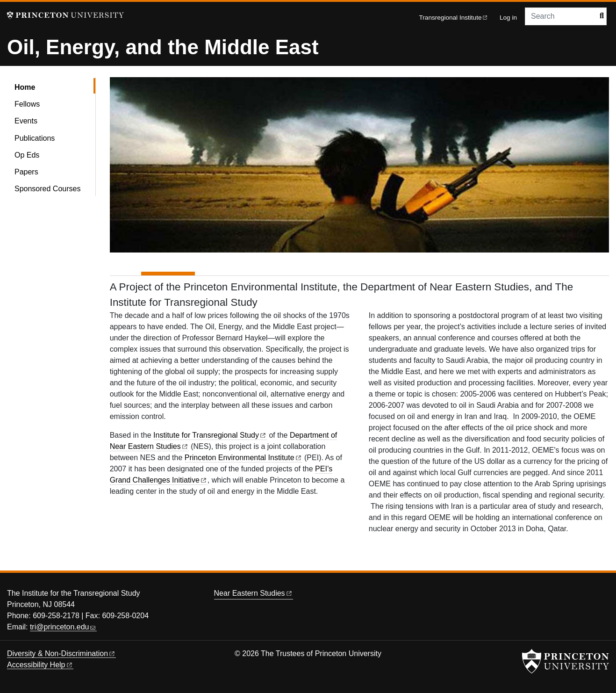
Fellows (27, 104)
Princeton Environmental (244, 458)
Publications (35, 138)
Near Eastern (254, 593)
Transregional (454, 18)
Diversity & (61, 653)
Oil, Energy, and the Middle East (163, 47)
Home (52, 86)
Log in (508, 18)
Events (26, 121)
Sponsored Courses (47, 189)
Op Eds (27, 155)
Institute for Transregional (210, 435)
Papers (26, 172)
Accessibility (40, 665)
